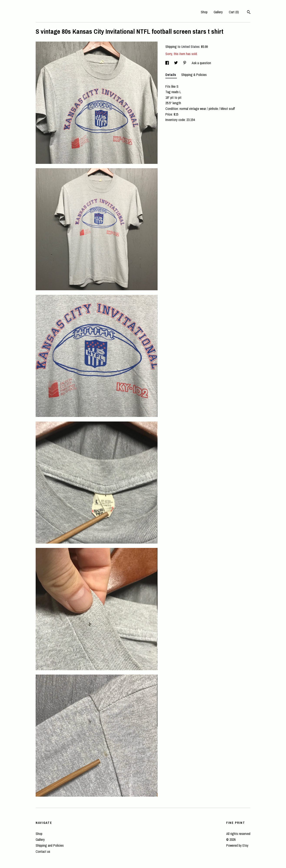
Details (171, 75)
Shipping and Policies (50, 845)
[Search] (249, 13)
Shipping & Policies (194, 75)
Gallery (218, 12)
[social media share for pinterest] (185, 63)
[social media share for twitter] (176, 63)
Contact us (43, 851)
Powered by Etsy (237, 845)
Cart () (234, 12)
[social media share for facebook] (168, 63)
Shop (204, 12)
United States (190, 47)
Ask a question (201, 63)
